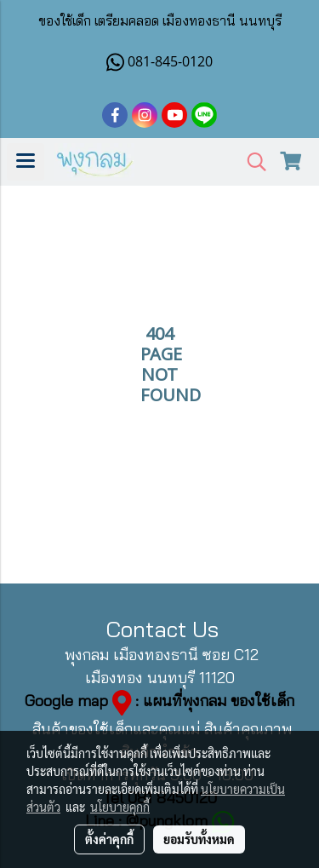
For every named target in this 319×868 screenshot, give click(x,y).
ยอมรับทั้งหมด (199, 839)
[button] (251, 162)
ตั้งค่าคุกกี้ (109, 839)
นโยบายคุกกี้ (120, 807)
